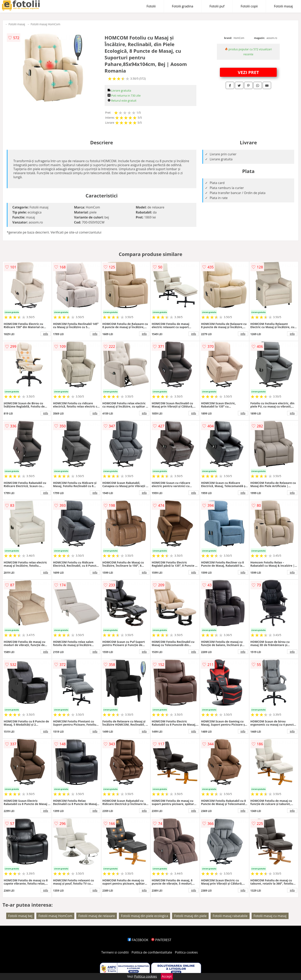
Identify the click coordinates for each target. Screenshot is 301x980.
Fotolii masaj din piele (190, 916)
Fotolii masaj (283, 6)
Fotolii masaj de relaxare (97, 916)
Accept (167, 976)
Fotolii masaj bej (20, 916)
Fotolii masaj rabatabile (230, 916)
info (46, 334)
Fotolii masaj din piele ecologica (144, 916)
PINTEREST (161, 940)
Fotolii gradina (183, 6)
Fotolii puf (217, 6)
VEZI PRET (248, 72)
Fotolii (151, 6)
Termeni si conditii (115, 952)
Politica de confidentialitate (152, 952)
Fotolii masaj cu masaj (270, 916)
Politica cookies (186, 952)
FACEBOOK (138, 940)
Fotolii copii (249, 6)
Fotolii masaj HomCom (46, 24)
